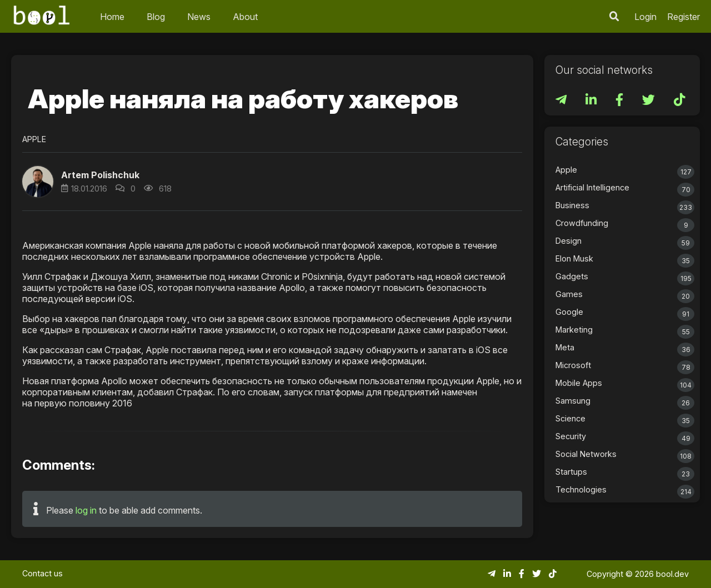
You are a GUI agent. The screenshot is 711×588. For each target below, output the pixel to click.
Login (645, 17)
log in (86, 510)
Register (684, 17)
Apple (34, 139)
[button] (38, 182)
